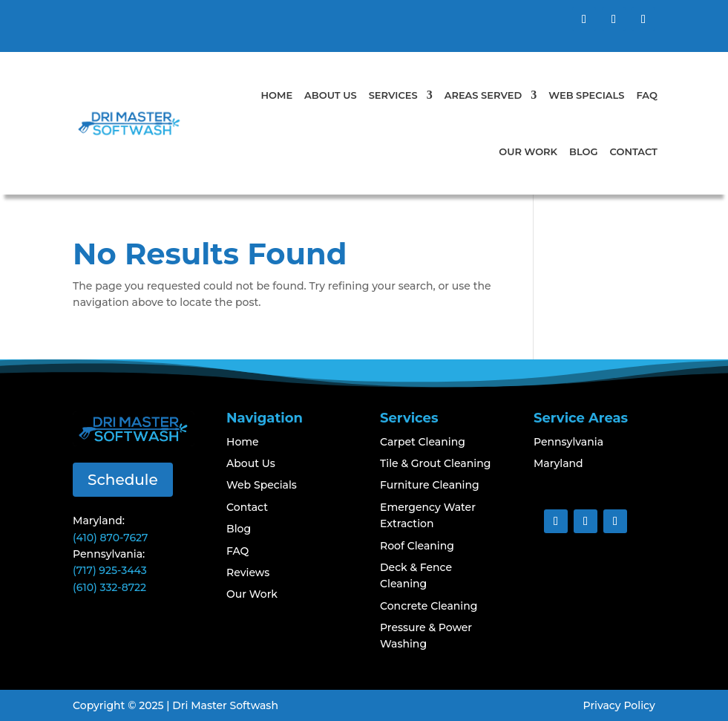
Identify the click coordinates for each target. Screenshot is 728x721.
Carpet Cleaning (423, 442)
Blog (584, 151)
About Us (331, 95)
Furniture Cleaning (430, 485)
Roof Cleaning (417, 546)
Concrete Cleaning (429, 606)
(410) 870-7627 (110, 538)
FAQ (646, 95)
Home (277, 95)
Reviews (248, 572)
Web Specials (586, 95)
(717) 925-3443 (110, 570)
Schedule (123, 480)
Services (393, 95)
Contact (634, 151)
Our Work (528, 151)
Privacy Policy (619, 705)
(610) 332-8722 (109, 587)
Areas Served (483, 95)
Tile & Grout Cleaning (435, 463)
